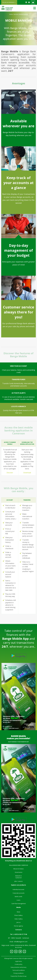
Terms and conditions (19, 970)
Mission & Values (19, 869)
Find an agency (18, 926)
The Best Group (22, 976)
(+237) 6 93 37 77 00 (20, 934)
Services (16, 14)
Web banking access (33, 2)
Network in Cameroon (18, 877)
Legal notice (19, 961)
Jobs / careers (19, 881)
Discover (10, 473)
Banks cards (18, 896)
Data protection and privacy (18, 967)
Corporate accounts (19, 893)
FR (29, 2)
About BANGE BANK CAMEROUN (19, 865)
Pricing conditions (18, 973)
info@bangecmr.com (21, 942)
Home (11, 14)
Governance (19, 872)
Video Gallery (19, 919)
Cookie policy (18, 964)
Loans (18, 900)
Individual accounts (18, 889)
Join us (19, 922)
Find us (26, 2)
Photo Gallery (18, 915)
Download (27, 473)
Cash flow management (19, 904)
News (19, 912)
